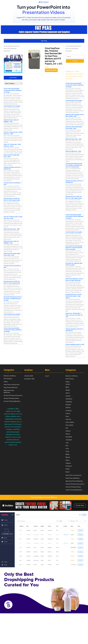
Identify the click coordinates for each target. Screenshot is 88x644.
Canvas (68, 396)
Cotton (68, 413)
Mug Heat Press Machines (74, 481)
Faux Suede (69, 425)
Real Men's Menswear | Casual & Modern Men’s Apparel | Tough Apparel (74, 296)
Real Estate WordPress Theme (40, 497)
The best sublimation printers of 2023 (75, 345)
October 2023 (29, 376)
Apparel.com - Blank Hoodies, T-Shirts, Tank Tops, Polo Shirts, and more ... (74, 315)
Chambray (69, 402)
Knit (67, 446)
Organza (68, 463)
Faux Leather (70, 422)
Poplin (68, 469)
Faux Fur (68, 419)
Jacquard (69, 440)
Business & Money (10, 376)
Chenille (68, 405)
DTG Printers (8, 379)
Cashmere (69, 399)
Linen (67, 451)
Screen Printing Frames (11, 398)
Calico (68, 393)
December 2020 (29, 379)
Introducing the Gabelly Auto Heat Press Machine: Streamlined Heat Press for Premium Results (74, 165)
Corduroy (69, 411)
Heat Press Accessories (12, 385)
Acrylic (68, 384)
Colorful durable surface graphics (12, 106)
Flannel (68, 431)
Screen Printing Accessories (13, 395)
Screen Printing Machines (12, 401)
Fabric (6, 382)
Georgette (69, 437)
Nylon (68, 460)
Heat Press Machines (11, 388)
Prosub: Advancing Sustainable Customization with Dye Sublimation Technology (13, 90)
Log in (47, 376)
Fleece (68, 434)
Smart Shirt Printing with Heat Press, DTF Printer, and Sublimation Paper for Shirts (13, 299)
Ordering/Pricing (52, 70)
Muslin (68, 457)
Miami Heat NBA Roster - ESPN (73, 151)
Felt (67, 428)
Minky (68, 454)
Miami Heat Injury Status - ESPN (12, 229)
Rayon (68, 472)
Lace (67, 449)
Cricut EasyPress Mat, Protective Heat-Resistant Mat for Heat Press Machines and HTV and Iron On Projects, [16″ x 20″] (53, 56)
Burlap (68, 390)
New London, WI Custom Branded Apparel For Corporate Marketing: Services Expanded (74, 248)
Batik (67, 387)
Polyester (69, 466)
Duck (67, 416)
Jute (67, 443)
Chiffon (68, 408)
